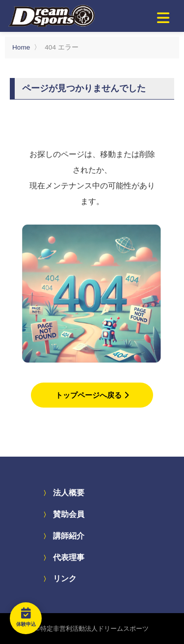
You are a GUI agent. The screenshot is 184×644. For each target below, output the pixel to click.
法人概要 (69, 493)
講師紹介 (69, 536)
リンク (65, 579)
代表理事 (69, 557)
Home (21, 47)
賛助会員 (69, 514)
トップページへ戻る (92, 395)
